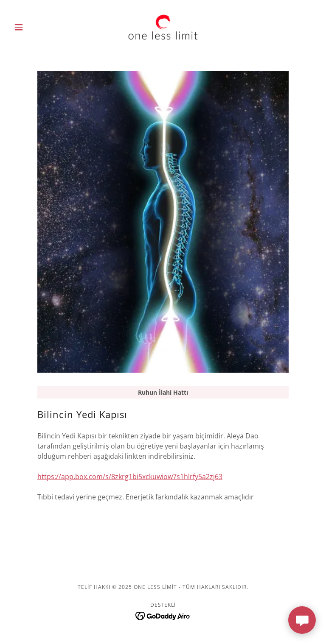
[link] (163, 27)
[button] (33, 27)
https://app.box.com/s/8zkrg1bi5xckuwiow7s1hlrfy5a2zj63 (130, 477)
